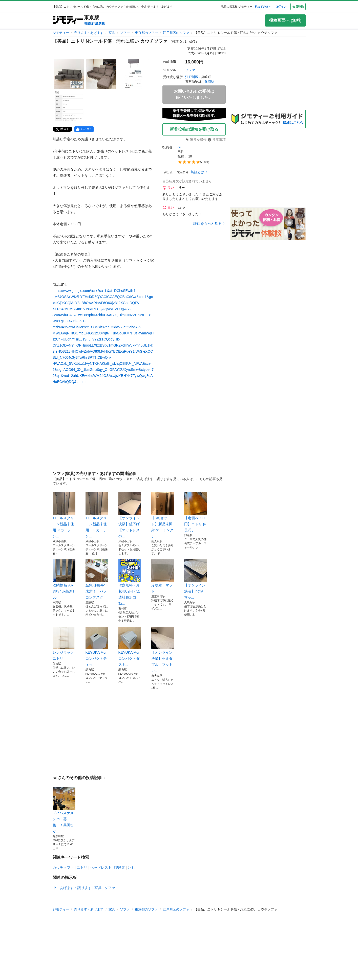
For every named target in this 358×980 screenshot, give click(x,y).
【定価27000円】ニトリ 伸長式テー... (196, 512)
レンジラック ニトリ (64, 644)
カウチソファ (63, 868)
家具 (112, 33)
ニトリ (82, 868)
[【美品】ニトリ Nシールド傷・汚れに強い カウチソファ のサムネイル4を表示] (69, 106)
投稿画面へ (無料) (285, 20)
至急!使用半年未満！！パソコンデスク (97, 579)
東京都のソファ (146, 33)
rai (179, 147)
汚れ (132, 868)
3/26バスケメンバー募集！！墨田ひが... (64, 810)
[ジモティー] (68, 20)
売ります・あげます (89, 33)
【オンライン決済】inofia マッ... (196, 579)
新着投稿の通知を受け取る (194, 129)
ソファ (125, 33)
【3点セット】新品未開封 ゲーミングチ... (163, 515)
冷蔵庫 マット (163, 576)
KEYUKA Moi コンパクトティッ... (97, 647)
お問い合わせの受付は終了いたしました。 (194, 94)
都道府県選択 (95, 24)
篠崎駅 (209, 82)
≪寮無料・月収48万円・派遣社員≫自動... (130, 582)
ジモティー (61, 33)
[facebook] (84, 129)
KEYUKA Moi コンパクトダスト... (130, 647)
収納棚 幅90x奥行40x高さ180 (64, 579)
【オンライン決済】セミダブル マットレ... (163, 650)
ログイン (281, 7)
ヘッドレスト (101, 868)
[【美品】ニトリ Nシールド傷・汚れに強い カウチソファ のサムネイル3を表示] (134, 74)
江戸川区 (192, 77)
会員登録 (298, 7)
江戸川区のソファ (176, 33)
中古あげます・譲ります (72, 888)
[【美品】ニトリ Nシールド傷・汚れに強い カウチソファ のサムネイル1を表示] (69, 74)
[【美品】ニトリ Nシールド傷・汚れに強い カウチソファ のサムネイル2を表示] (101, 74)
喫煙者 (120, 868)
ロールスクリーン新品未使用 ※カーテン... (64, 515)
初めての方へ (263, 7)
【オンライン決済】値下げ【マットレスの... (130, 515)
